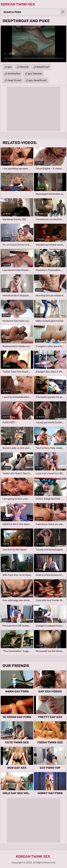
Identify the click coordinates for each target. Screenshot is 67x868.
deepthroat (43, 67)
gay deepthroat (38, 80)
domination (14, 74)
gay (10, 67)
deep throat (14, 80)
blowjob (24, 67)
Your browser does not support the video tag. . (33, 44)
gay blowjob (35, 74)
